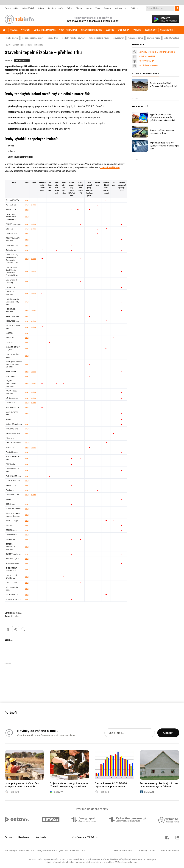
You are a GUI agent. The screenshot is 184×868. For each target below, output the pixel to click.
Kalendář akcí (28, 8)
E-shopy (107, 8)
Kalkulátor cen (121, 8)
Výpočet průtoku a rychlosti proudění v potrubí (163, 132)
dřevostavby (119, 38)
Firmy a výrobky (11, 8)
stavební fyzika (153, 38)
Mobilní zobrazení (123, 851)
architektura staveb (172, 38)
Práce (69, 8)
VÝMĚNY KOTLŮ (147, 56)
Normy (89, 8)
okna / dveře (53, 38)
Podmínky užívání (146, 851)
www (27, 200)
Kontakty (41, 837)
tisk (8, 629)
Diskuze (41, 8)
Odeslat (168, 733)
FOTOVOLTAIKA (146, 61)
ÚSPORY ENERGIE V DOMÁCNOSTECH (158, 52)
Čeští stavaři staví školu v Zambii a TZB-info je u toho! (163, 85)
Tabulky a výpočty (56, 8)
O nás (8, 837)
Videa (98, 8)
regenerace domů (135, 38)
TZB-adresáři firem (110, 167)
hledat (23, 629)
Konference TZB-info (85, 837)
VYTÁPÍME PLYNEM (148, 66)
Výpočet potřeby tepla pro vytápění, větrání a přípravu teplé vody (164, 146)
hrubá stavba (12, 38)
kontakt (33, 205)
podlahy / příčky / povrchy (74, 38)
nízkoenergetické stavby (99, 38)
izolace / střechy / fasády (33, 38)
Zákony (79, 8)
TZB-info (8, 45)
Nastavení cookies (170, 851)
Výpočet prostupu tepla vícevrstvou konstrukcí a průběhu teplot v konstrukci (162, 117)
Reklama (24, 837)
